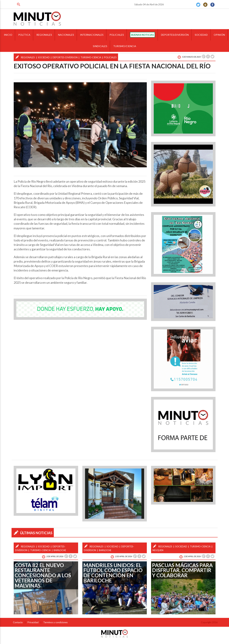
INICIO (8, 35)
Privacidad (33, 622)
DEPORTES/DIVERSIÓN (175, 35)
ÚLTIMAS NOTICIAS (36, 533)
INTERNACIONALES (92, 35)
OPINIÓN (219, 35)
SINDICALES (100, 46)
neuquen (158, 550)
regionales (28, 57)
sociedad (44, 57)
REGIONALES (44, 35)
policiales (110, 57)
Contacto (18, 622)
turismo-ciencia (91, 57)
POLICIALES (117, 35)
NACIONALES (66, 35)
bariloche (60, 550)
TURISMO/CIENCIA (125, 46)
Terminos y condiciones (55, 622)
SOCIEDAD (201, 35)
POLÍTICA (24, 35)
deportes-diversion (65, 57)
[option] (80, 125)
